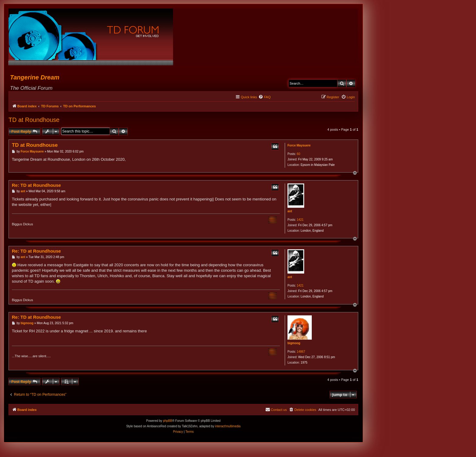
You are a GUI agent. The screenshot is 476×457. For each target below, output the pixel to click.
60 (299, 154)
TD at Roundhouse (34, 120)
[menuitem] (264, 97)
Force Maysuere (299, 145)
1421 (300, 220)
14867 (301, 352)
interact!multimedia (228, 426)
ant (290, 211)
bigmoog (294, 343)
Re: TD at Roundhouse (36, 185)
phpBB (168, 421)
